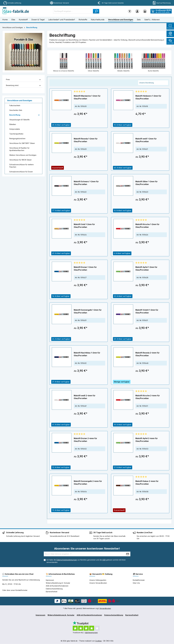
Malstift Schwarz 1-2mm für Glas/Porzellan (86, 183)
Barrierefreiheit (52, 592)
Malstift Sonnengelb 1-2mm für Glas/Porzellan (88, 311)
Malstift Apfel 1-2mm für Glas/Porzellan (146, 269)
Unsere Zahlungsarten (98, 580)
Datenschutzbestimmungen (67, 560)
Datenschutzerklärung (54, 589)
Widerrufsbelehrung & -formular (58, 583)
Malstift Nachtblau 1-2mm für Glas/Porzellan (87, 354)
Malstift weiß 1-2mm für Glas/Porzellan (146, 140)
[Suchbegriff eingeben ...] (73, 11)
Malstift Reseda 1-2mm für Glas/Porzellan (86, 140)
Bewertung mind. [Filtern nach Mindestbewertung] (23, 85)
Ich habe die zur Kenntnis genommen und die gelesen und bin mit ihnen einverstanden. (86, 561)
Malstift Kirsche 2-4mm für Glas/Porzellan (148, 397)
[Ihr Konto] (137, 11)
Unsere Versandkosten (98, 583)
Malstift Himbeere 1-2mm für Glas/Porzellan (148, 97)
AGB (104, 560)
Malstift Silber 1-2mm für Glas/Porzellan (147, 183)
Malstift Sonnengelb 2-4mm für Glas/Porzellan (88, 483)
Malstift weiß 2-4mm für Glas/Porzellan (85, 397)
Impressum (50, 580)
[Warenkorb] (145, 11)
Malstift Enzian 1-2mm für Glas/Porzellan (85, 269)
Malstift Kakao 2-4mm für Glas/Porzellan (147, 483)
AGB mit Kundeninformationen (57, 586)
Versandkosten (105, 608)
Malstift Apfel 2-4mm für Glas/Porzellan (147, 440)
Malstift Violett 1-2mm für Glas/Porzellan (147, 311)
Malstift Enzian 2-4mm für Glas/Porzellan (85, 440)
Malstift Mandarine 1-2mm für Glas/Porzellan (87, 97)
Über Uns (136, 583)
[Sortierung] (153, 83)
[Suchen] (96, 11)
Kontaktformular (21, 590)
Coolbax (98, 641)
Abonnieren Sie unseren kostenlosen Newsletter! (87, 549)
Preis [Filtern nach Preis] (23, 79)
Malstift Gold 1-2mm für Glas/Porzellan (84, 226)
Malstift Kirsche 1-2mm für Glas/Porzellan (147, 226)
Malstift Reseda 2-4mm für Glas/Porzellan (148, 354)
